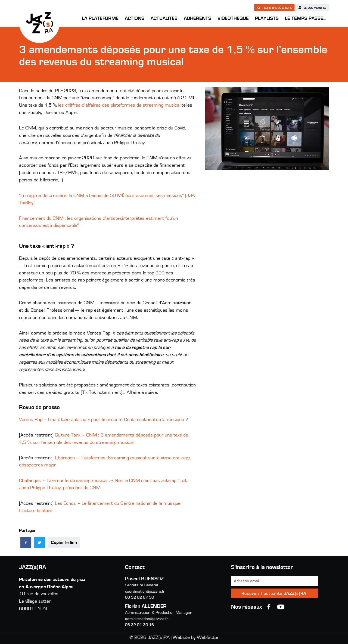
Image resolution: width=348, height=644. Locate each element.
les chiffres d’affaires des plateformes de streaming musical (119, 105)
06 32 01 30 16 (139, 625)
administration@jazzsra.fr (147, 619)
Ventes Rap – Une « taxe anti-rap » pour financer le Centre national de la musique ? (103, 420)
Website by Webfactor (196, 637)
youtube (281, 607)
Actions (135, 18)
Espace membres (312, 7)
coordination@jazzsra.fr (145, 591)
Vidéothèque (233, 18)
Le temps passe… (306, 18)
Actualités (164, 18)
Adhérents (198, 18)
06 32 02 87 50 (139, 597)
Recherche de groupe (274, 8)
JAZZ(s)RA (39, 23)
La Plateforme (100, 18)
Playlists (267, 18)
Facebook (269, 607)
